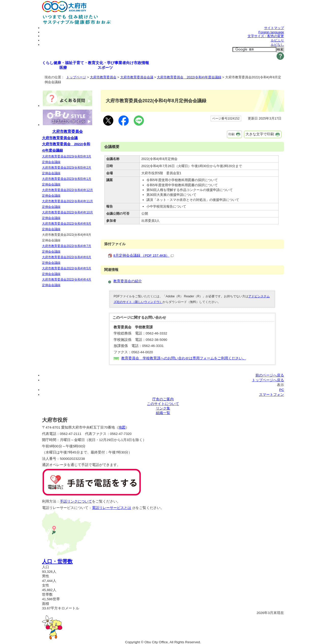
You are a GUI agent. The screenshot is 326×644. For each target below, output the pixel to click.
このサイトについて (163, 404)
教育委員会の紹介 (128, 281)
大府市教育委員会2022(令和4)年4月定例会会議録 (67, 282)
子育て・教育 (84, 63)
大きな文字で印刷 (260, 134)
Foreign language (271, 32)
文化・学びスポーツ (105, 65)
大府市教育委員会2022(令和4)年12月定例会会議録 (67, 193)
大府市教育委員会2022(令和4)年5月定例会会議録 (67, 271)
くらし (48, 63)
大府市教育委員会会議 (137, 77)
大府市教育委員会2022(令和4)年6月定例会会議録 (67, 260)
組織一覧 (163, 413)
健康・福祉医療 (63, 65)
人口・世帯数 (57, 561)
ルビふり (277, 40)
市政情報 (141, 63)
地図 (122, 427)
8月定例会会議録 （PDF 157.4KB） (144, 255)
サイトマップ (274, 28)
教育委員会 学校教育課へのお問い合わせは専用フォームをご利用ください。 (184, 358)
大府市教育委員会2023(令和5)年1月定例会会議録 (67, 182)
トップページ (76, 77)
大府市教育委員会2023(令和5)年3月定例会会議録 (67, 159)
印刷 (232, 134)
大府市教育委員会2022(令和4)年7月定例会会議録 (67, 249)
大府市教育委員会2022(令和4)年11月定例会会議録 (67, 204)
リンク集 (163, 408)
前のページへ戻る (270, 375)
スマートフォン (271, 395)
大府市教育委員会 (103, 77)
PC (282, 390)
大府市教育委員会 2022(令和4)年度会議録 (189, 77)
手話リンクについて (76, 501)
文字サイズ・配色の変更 (266, 36)
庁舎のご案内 (163, 399)
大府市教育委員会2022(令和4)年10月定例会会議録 (67, 215)
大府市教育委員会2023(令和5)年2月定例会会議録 (67, 170)
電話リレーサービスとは (114, 508)
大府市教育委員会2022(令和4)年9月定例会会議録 (67, 226)
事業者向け (124, 63)
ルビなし (277, 45)
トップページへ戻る (268, 380)
